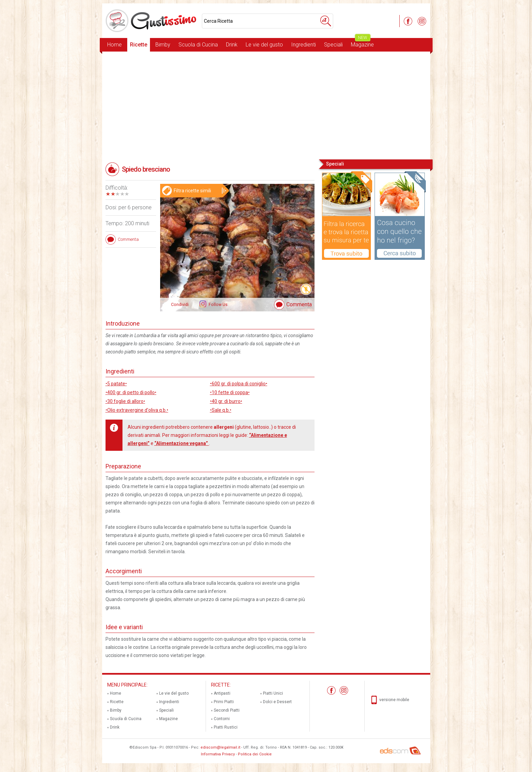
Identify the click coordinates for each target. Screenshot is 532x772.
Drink (232, 45)
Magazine (362, 43)
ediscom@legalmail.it (220, 747)
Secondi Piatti (227, 710)
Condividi (180, 305)
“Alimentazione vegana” (182, 443)
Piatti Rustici (226, 727)
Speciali (333, 45)
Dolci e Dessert (277, 702)
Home (115, 45)
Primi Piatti (224, 702)
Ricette (139, 45)
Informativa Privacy (218, 754)
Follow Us (218, 305)
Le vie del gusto (264, 45)
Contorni (222, 719)
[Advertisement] (266, 105)
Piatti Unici (273, 693)
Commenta (299, 304)
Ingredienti (303, 45)
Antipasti (222, 693)
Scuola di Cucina (198, 45)
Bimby (163, 45)
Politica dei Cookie (255, 754)
